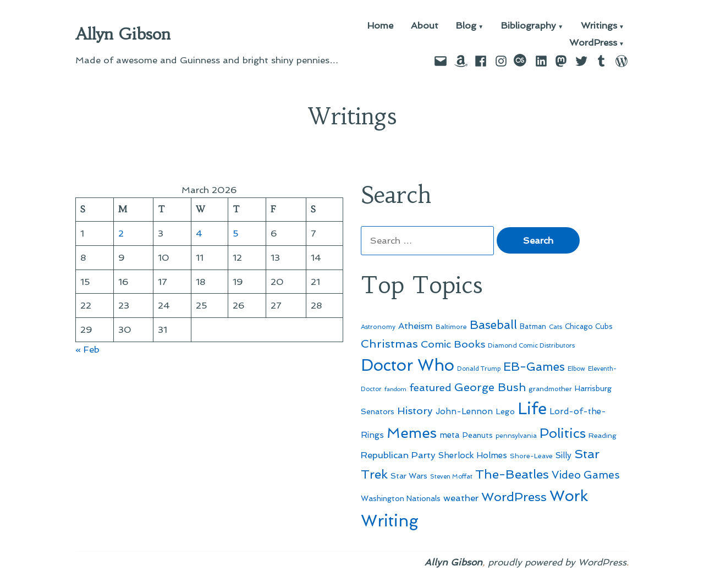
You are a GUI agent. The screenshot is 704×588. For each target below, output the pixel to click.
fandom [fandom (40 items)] (395, 389)
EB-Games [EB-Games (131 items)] (534, 367)
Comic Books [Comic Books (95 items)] (453, 344)
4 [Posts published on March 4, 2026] (199, 233)
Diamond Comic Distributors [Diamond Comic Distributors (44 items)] (531, 345)
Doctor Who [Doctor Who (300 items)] (408, 365)
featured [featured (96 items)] (430, 388)
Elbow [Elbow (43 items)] (576, 369)
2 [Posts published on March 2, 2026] (121, 233)
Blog (466, 26)
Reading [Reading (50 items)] (603, 435)
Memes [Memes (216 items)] (412, 433)
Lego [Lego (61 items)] (505, 411)
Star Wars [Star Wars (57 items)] (409, 476)
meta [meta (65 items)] (450, 435)
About (425, 26)
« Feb (87, 349)
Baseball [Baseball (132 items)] (493, 325)
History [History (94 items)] (415, 411)
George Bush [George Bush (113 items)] (490, 387)
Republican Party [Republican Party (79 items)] (398, 455)
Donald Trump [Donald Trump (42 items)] (479, 369)
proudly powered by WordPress (557, 562)
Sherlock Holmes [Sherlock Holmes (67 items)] (473, 455)
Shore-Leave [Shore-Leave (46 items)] (531, 456)
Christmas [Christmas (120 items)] (389, 344)
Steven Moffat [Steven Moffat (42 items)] (451, 477)
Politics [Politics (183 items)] (563, 433)
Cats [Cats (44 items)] (555, 327)
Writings (599, 26)
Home (380, 26)
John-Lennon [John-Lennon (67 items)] (464, 411)
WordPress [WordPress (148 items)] (514, 497)
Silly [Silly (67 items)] (563, 455)
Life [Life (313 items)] (532, 409)
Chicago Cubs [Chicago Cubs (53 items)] (589, 326)
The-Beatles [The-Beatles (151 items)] (512, 474)
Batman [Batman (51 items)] (533, 326)
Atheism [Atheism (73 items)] (416, 326)
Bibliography (529, 26)
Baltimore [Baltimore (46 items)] (451, 327)
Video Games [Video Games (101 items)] (586, 475)
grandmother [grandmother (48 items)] (550, 389)
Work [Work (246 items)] (569, 496)
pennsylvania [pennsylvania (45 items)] (516, 436)
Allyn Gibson (123, 34)
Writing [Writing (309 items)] (390, 521)
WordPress (593, 43)
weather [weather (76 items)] (461, 498)
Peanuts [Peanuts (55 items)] (478, 435)
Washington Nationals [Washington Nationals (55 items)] (401, 498)
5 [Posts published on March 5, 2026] (236, 233)
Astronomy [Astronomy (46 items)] (378, 327)
